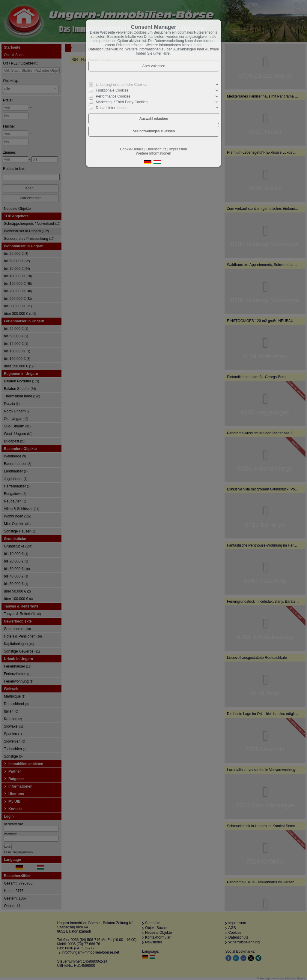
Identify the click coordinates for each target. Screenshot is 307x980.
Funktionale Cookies (112, 90)
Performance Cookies (113, 96)
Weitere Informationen (153, 153)
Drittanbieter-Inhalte (112, 108)
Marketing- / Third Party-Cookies (122, 102)
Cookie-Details (132, 149)
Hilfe (166, 53)
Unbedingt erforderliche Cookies (122, 85)
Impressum (178, 149)
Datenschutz (156, 149)
